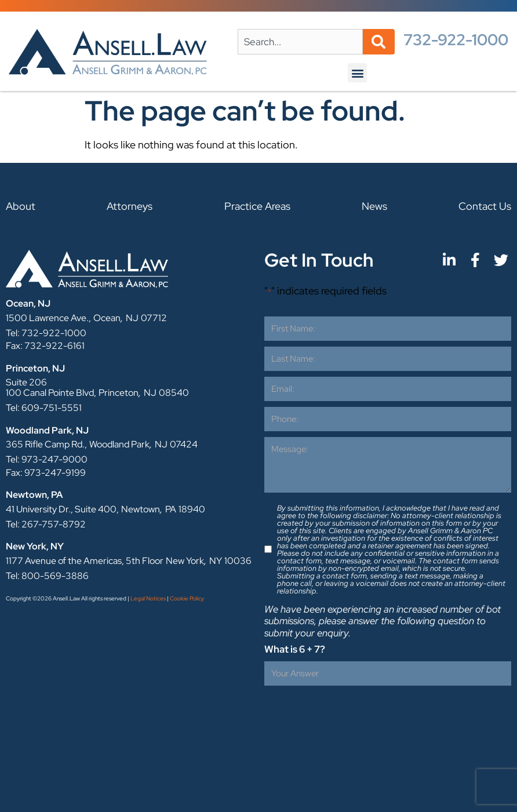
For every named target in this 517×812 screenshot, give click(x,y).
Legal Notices (148, 598)
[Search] (379, 42)
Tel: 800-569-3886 (47, 576)
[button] (357, 73)
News (374, 206)
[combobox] (300, 42)
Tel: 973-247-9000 (47, 459)
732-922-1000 (456, 40)
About (21, 206)
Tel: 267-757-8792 (46, 524)
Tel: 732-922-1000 (46, 333)
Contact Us (485, 206)
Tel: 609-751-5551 (44, 408)
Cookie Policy (187, 598)
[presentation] (352, 714)
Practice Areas (257, 206)
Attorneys (130, 206)
